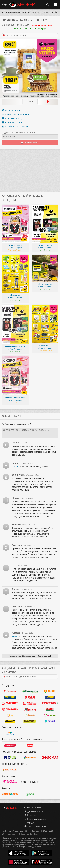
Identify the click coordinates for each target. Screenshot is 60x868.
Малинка (50, 715)
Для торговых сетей (35, 826)
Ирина (15, 636)
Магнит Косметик (10, 782)
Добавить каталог (34, 811)
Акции (8, 13)
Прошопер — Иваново (18, 4)
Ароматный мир (10, 715)
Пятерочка (10, 691)
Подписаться (30, 143)
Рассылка (30, 815)
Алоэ (30, 794)
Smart (50, 721)
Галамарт (30, 758)
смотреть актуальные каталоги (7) (30, 29)
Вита (10, 794)
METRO (10, 697)
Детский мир (10, 733)
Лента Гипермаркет (50, 697)
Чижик (17, 13)
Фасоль (30, 715)
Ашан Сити (50, 709)
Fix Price (10, 758)
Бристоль (10, 709)
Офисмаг (50, 758)
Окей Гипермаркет (30, 697)
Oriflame (30, 782)
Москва (26, 13)
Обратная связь (33, 808)
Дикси (50, 691)
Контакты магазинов (35, 819)
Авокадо (30, 721)
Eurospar (50, 703)
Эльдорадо (10, 745)
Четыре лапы (10, 770)
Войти (55, 13)
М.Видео (30, 745)
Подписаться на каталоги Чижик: (19, 132)
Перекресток (30, 691)
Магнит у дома (10, 703)
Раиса (15, 467)
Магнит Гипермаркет (30, 703)
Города (29, 823)
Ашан (30, 709)
